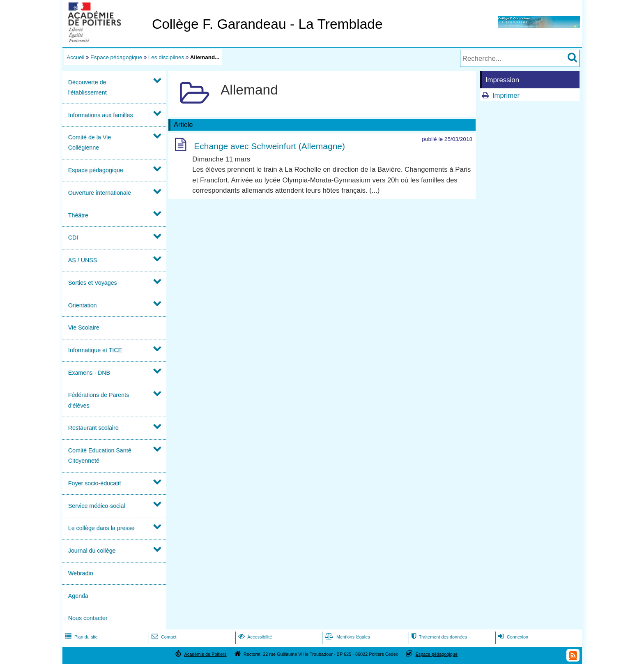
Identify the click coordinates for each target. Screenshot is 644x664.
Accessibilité (254, 637)
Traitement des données (438, 637)
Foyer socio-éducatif (94, 483)
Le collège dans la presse (101, 528)
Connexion (512, 637)
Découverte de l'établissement (87, 87)
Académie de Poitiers (205, 654)
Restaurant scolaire (93, 428)
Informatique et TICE (95, 350)
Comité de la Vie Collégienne (90, 142)
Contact (163, 637)
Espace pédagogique (116, 57)
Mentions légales (347, 637)
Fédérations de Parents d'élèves (99, 400)
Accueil (75, 57)
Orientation (83, 305)
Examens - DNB (89, 373)
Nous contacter (88, 618)
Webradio (81, 573)
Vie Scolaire (84, 327)
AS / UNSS (83, 260)
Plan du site (80, 637)
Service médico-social (97, 506)
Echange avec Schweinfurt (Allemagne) (269, 146)
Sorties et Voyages (93, 283)
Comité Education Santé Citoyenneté (100, 455)
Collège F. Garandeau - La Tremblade (267, 24)
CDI (73, 237)
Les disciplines (166, 57)
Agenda (78, 596)
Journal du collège (92, 551)
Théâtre (78, 215)
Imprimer (506, 96)
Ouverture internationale (100, 193)
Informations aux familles (101, 115)
